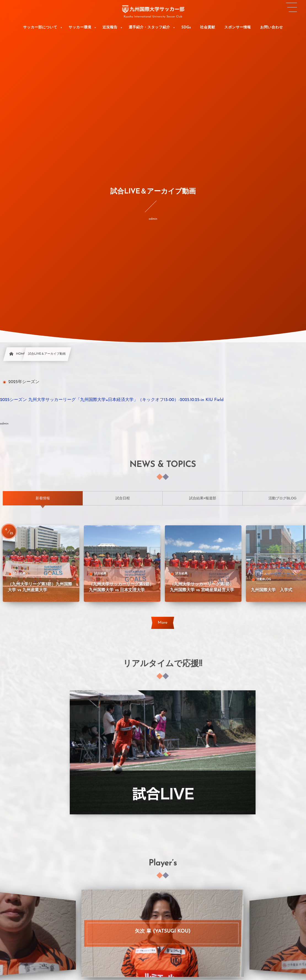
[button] (291, 7)
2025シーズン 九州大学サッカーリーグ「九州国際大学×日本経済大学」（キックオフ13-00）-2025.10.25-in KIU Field (112, 400)
